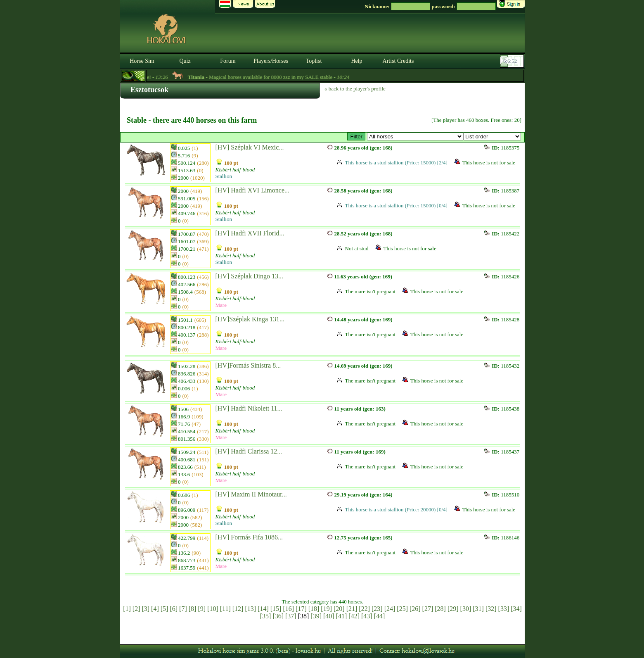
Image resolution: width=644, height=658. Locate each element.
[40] (329, 616)
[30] (466, 609)
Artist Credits (398, 61)
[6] (174, 609)
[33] (504, 609)
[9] (202, 609)
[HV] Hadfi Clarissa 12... (249, 451)
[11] (225, 609)
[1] (127, 609)
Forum (228, 61)
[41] (342, 616)
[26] (415, 609)
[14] (263, 609)
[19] (326, 609)
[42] (354, 616)
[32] (491, 609)
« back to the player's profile (355, 89)
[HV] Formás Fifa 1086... (249, 537)
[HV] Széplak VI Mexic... (250, 147)
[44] (380, 616)
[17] (301, 609)
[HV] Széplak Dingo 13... (249, 276)
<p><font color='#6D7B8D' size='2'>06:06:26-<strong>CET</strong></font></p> (513, 61)
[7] (183, 609)
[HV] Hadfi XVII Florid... (250, 233)
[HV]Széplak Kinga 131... (250, 319)
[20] (339, 609)
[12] (238, 609)
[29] (453, 609)
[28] (440, 609)
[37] (291, 616)
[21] (352, 609)
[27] (428, 609)
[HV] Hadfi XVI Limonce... (253, 190)
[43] (367, 616)
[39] (316, 616)
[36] (278, 616)
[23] (377, 609)
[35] (266, 616)
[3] (146, 609)
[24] (390, 609)
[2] (136, 609)
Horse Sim (142, 61)
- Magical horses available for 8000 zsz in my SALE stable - (276, 77)
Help (356, 61)
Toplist (314, 61)
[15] (276, 609)
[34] (516, 609)
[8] (193, 609)
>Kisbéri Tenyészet (415, 137)
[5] (165, 609)
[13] (250, 609)
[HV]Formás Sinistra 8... (248, 365)
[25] (402, 609)
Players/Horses (271, 61)
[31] (478, 609)
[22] (364, 609)
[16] (288, 609)
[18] (314, 609)
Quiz (185, 61)
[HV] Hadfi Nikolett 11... (249, 408)
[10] (213, 609)
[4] (155, 609)
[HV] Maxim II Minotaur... (251, 494)
